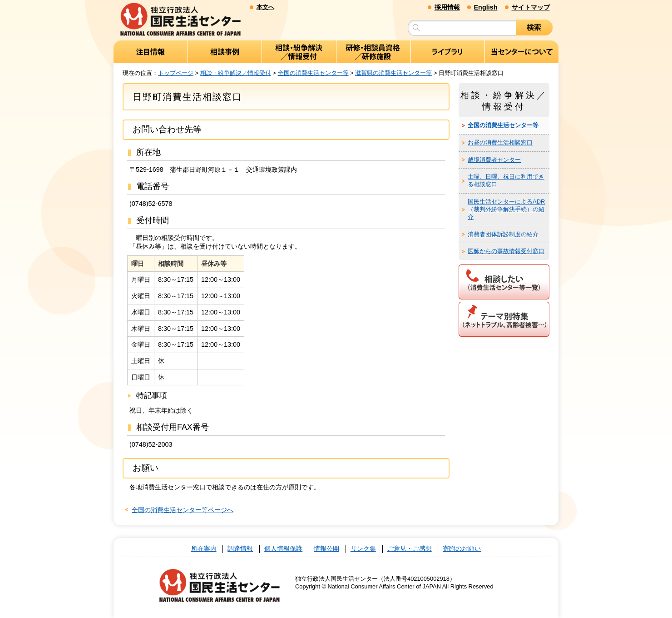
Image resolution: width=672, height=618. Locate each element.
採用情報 (447, 7)
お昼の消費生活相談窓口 (500, 142)
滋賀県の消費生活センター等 (393, 73)
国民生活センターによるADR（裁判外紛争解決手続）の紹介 (506, 209)
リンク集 (363, 549)
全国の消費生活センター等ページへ (183, 510)
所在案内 (204, 549)
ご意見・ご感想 (410, 549)
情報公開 (326, 549)
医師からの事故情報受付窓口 (506, 251)
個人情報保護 (283, 549)
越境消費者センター (494, 160)
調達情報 (240, 549)
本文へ (265, 7)
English (486, 7)
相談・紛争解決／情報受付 (236, 73)
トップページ (176, 73)
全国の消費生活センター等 (313, 73)
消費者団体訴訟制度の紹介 (503, 234)
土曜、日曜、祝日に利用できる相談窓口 (506, 180)
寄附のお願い (462, 549)
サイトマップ (531, 7)
